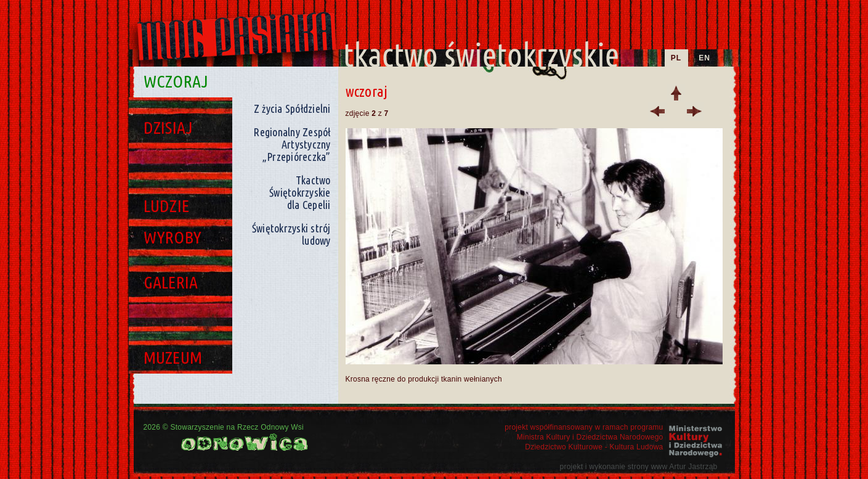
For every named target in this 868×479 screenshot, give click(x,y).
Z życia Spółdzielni (292, 108)
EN (704, 58)
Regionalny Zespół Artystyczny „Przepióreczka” (292, 144)
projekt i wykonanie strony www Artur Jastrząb (638, 467)
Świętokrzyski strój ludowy (291, 234)
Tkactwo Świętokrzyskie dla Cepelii (300, 192)
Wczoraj (176, 81)
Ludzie (167, 206)
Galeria (171, 282)
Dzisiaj (168, 127)
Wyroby (173, 237)
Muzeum (173, 357)
